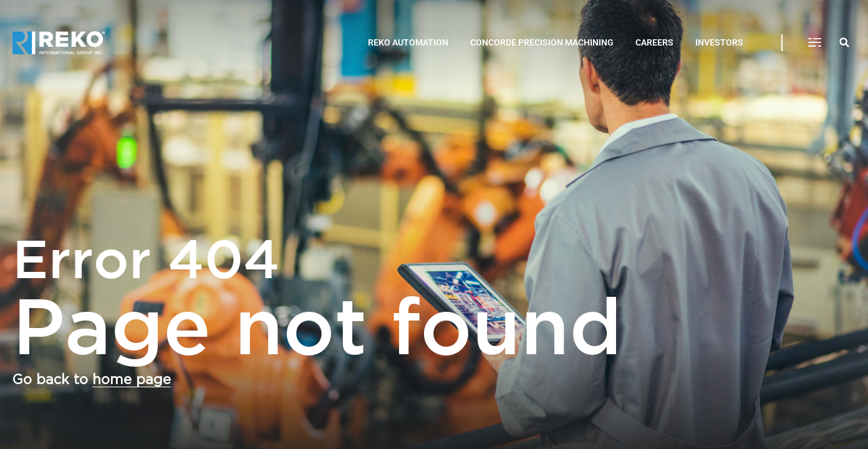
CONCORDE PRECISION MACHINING (542, 42)
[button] (814, 43)
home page (132, 380)
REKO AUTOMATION (408, 42)
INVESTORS (719, 42)
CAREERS (654, 42)
